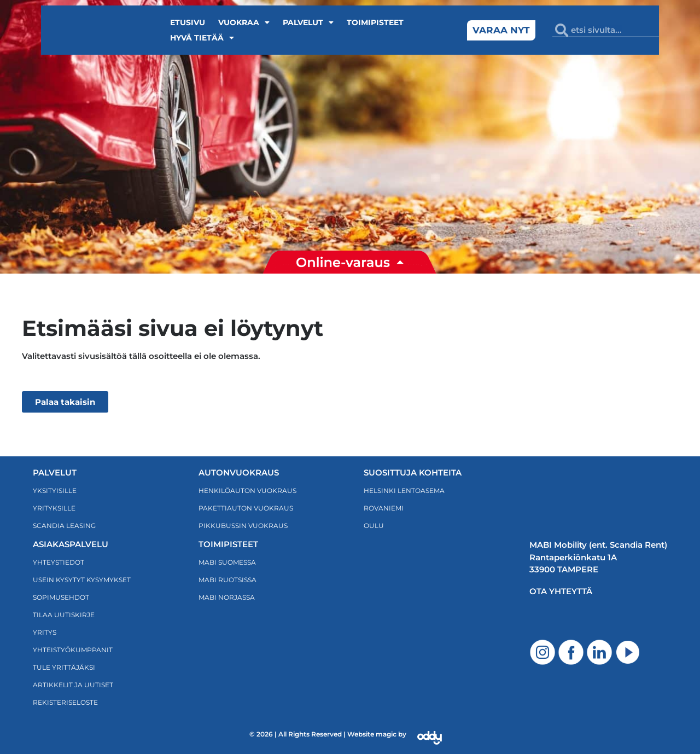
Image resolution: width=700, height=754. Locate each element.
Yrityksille (54, 508)
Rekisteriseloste (65, 702)
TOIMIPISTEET (228, 544)
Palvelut (308, 22)
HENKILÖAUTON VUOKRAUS (247, 491)
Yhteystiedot (59, 562)
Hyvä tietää (202, 38)
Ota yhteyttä (561, 591)
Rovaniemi (384, 508)
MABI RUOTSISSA (227, 580)
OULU (374, 526)
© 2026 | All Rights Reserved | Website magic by (328, 734)
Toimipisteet (375, 22)
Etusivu (188, 22)
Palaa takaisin (65, 402)
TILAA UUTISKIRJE (64, 615)
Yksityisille (55, 491)
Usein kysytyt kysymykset (82, 580)
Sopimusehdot (61, 597)
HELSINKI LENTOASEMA (404, 491)
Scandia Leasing (64, 526)
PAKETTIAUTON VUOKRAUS (246, 508)
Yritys (45, 632)
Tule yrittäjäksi (64, 667)
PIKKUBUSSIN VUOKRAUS (243, 526)
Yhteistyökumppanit (73, 650)
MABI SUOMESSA (227, 562)
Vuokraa (244, 22)
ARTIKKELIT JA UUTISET (73, 685)
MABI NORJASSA (227, 597)
